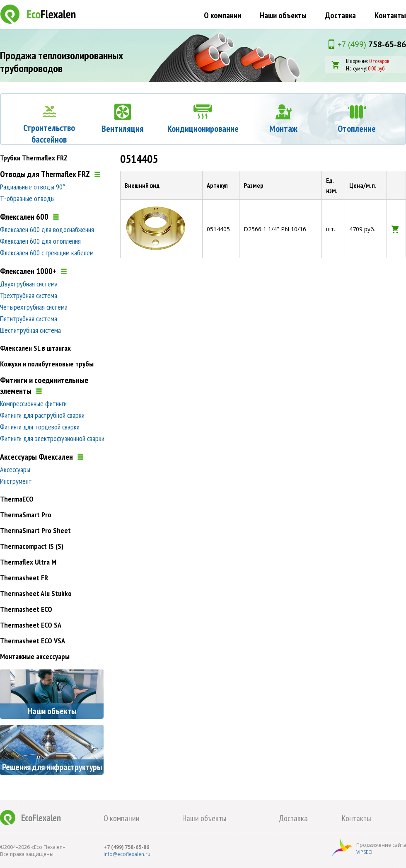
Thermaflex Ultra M (28, 562)
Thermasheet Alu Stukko (36, 593)
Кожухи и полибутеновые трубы (47, 364)
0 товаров (379, 61)
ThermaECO (17, 499)
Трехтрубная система (29, 295)
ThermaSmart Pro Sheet (35, 530)
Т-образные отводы (27, 198)
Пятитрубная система (29, 319)
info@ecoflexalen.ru (127, 854)
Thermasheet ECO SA (31, 625)
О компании (222, 15)
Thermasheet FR (24, 578)
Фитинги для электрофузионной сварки (52, 438)
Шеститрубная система (30, 330)
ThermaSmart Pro (26, 515)
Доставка (341, 15)
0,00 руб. (377, 68)
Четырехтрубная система (34, 307)
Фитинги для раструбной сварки (42, 415)
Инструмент (16, 481)
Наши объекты (283, 15)
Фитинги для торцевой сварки (40, 427)
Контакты (390, 15)
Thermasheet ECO (26, 609)
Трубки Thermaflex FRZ (34, 158)
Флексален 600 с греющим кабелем (47, 253)
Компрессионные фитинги (33, 404)
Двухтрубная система (29, 284)
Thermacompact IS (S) (32, 546)
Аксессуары (15, 469)
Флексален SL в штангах (35, 348)
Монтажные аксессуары (35, 656)
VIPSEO (364, 852)
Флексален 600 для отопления (40, 241)
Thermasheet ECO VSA (33, 641)
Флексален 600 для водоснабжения (47, 229)
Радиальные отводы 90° (33, 187)
